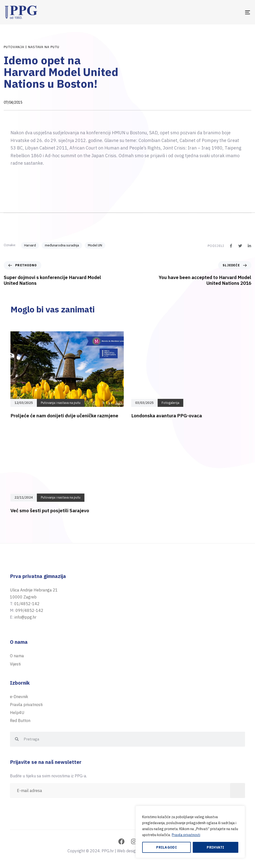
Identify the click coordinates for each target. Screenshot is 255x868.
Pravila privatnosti (186, 835)
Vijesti (15, 664)
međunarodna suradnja (62, 245)
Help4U (17, 713)
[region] (190, 832)
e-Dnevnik (19, 697)
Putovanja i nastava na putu (32, 47)
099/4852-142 (29, 610)
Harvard (30, 245)
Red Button (20, 721)
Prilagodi (166, 847)
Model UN (95, 245)
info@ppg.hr (25, 617)
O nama (17, 656)
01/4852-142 (27, 604)
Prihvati (215, 847)
